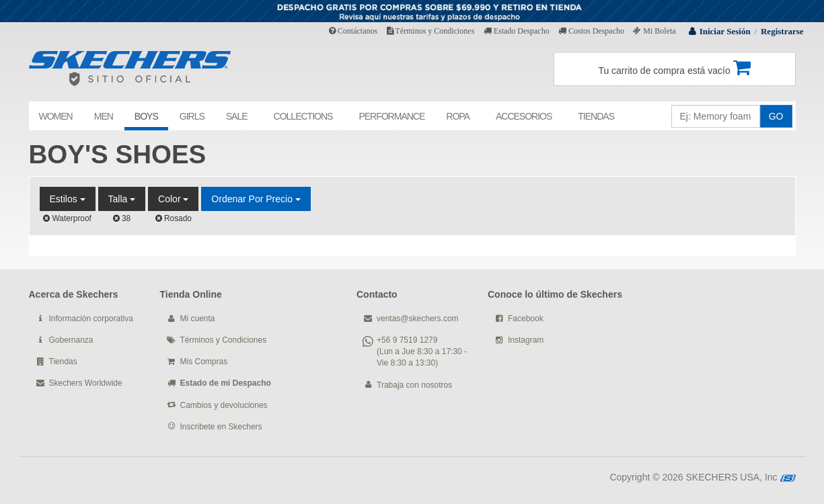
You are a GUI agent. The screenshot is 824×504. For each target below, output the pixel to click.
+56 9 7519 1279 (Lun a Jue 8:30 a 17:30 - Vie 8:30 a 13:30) (422, 351)
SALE (237, 116)
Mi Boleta (654, 31)
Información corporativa (91, 319)
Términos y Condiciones (431, 31)
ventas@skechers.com (418, 319)
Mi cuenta (198, 319)
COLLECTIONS (303, 116)
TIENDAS (596, 116)
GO (776, 116)
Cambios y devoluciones (224, 405)
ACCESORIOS (524, 116)
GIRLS (192, 116)
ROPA (458, 116)
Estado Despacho (517, 31)
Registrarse (782, 31)
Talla (122, 199)
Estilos (68, 199)
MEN (104, 116)
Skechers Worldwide (86, 383)
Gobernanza (71, 340)
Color (173, 199)
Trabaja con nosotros (414, 385)
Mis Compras (204, 362)
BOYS (146, 116)
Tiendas (63, 362)
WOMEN (56, 116)
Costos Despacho (591, 31)
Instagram (526, 340)
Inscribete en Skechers (221, 427)
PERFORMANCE (391, 116)
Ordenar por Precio (256, 199)
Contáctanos (353, 31)
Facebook (526, 319)
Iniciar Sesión (725, 31)
